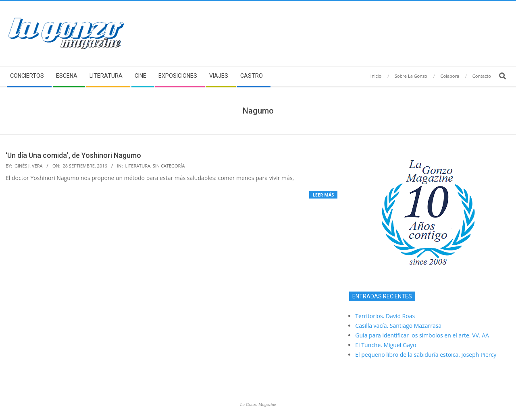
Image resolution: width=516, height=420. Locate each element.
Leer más (324, 195)
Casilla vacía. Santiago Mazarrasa (398, 326)
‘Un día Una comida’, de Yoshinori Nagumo (73, 155)
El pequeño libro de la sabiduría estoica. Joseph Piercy (426, 355)
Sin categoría (169, 166)
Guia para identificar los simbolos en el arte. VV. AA (422, 335)
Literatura (138, 166)
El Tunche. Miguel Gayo (386, 345)
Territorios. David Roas (385, 316)
